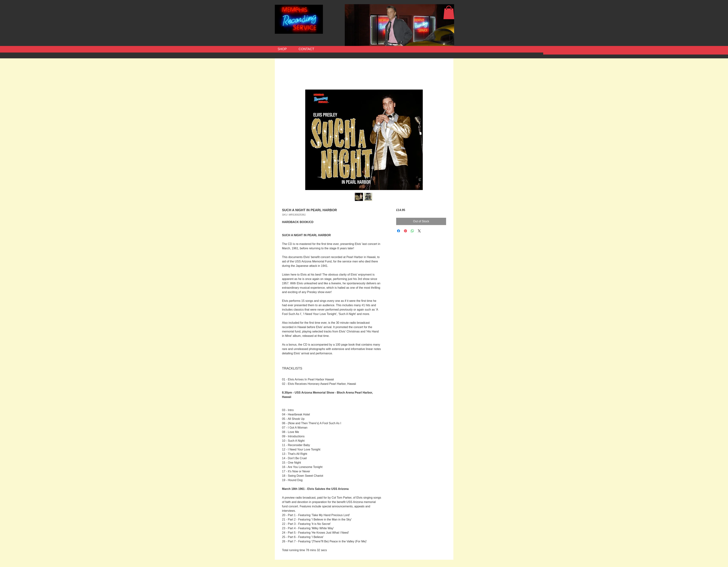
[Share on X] (419, 231)
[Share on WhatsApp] (412, 231)
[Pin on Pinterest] (405, 231)
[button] (449, 12)
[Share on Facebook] (399, 231)
